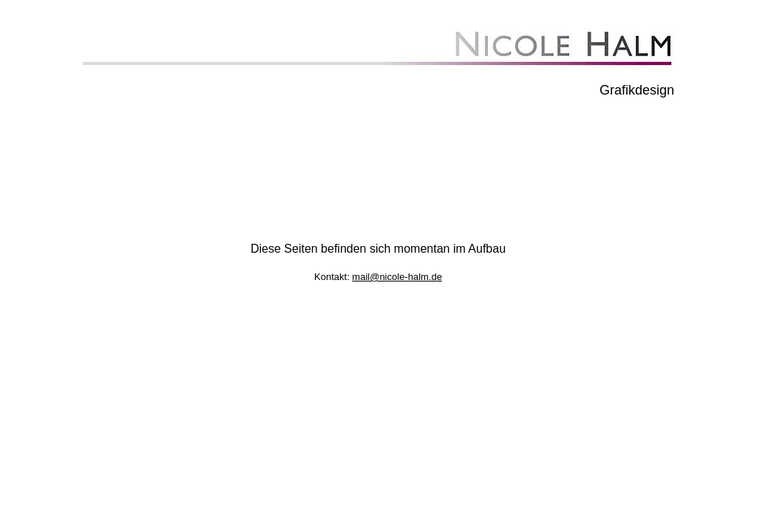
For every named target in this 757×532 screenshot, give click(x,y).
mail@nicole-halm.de (397, 277)
